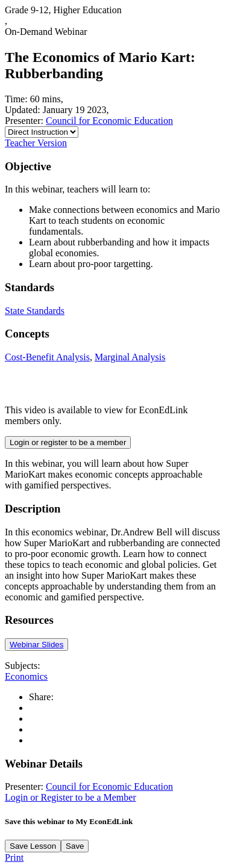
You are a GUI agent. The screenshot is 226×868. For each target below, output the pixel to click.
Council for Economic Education (109, 121)
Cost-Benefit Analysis (47, 357)
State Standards (35, 311)
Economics (26, 676)
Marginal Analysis (130, 357)
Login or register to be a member (68, 442)
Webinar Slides (36, 645)
